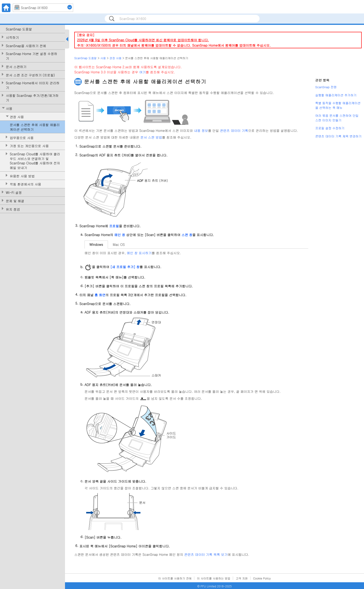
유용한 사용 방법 (22, 176)
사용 (9, 109)
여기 (143, 72)
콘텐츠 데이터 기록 (234, 130)
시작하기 (12, 37)
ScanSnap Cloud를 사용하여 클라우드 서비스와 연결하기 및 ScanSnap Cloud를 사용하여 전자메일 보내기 (35, 161)
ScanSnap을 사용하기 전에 (26, 46)
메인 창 (120, 235)
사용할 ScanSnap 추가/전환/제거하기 (32, 98)
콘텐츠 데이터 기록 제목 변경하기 (338, 136)
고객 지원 (242, 578)
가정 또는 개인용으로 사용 (29, 146)
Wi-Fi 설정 (14, 193)
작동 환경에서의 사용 (25, 184)
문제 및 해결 (15, 201)
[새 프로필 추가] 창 (125, 267)
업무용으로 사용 (22, 138)
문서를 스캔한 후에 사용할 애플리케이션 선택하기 (35, 127)
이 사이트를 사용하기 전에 (175, 578)
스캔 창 (187, 235)
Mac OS (119, 244)
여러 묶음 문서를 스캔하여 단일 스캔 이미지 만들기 (337, 118)
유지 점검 (13, 209)
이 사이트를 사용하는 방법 (214, 578)
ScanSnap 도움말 (19, 29)
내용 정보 (201, 130)
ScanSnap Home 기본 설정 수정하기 (32, 56)
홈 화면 (100, 295)
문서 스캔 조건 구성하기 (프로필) (30, 75)
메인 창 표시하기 (139, 253)
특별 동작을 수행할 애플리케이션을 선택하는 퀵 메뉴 (338, 105)
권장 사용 (17, 117)
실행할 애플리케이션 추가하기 (336, 95)
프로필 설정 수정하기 (330, 128)
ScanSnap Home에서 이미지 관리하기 (33, 85)
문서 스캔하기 (16, 67)
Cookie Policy (262, 578)
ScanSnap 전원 (326, 87)
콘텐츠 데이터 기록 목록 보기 (206, 554)
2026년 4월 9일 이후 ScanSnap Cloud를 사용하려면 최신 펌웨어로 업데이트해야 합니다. (143, 40)
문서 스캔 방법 (151, 137)
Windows (96, 244)
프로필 (114, 226)
